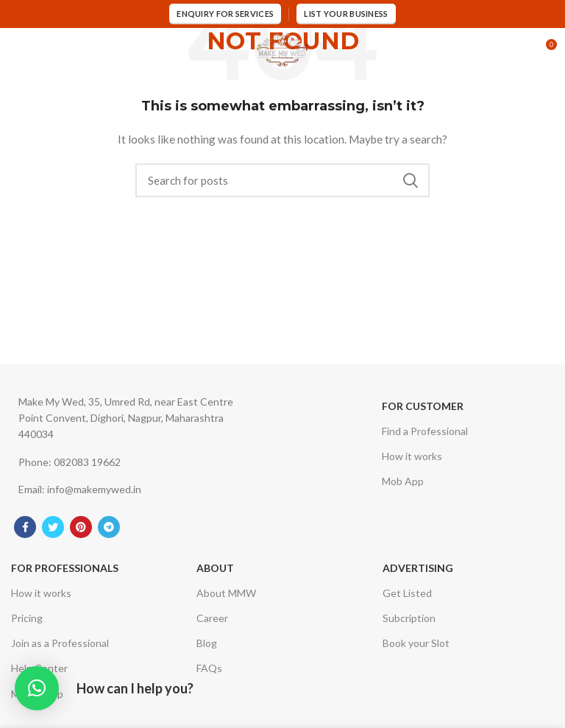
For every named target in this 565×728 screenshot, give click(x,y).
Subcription (409, 618)
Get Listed (407, 593)
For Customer (423, 406)
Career (212, 618)
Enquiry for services (225, 14)
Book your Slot (416, 643)
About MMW (226, 593)
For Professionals (65, 568)
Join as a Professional (60, 643)
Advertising (418, 568)
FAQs (209, 668)
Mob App (403, 481)
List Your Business (346, 14)
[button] (37, 688)
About (215, 568)
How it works (412, 456)
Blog (207, 643)
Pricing (27, 618)
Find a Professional (425, 431)
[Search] (282, 180)
